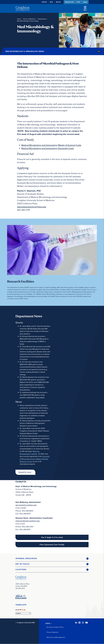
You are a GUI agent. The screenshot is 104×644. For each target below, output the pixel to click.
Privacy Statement (52, 632)
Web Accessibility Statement (56, 637)
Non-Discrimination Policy (55, 627)
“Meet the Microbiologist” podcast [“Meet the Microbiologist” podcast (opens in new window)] (30, 453)
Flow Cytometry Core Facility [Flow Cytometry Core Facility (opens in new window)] (52, 545)
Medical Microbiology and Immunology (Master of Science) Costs (51, 145)
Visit (78, 2)
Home (19, 19)
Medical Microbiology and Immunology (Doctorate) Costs (48, 148)
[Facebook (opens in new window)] (80, 623)
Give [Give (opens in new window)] (51, 2)
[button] (25, 472)
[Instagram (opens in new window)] (83, 623)
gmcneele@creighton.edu (26, 505)
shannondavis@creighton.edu (28, 521)
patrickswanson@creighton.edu (32, 207)
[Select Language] (23, 613)
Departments (42, 19)
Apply (85, 2)
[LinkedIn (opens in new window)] (76, 623)
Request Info (69, 2)
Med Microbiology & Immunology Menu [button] (25, 51)
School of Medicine (29, 19)
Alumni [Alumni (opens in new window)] (44, 2)
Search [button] (58, 2)
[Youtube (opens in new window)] (87, 623)
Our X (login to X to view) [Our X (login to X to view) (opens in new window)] (52, 537)
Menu (85, 8)
